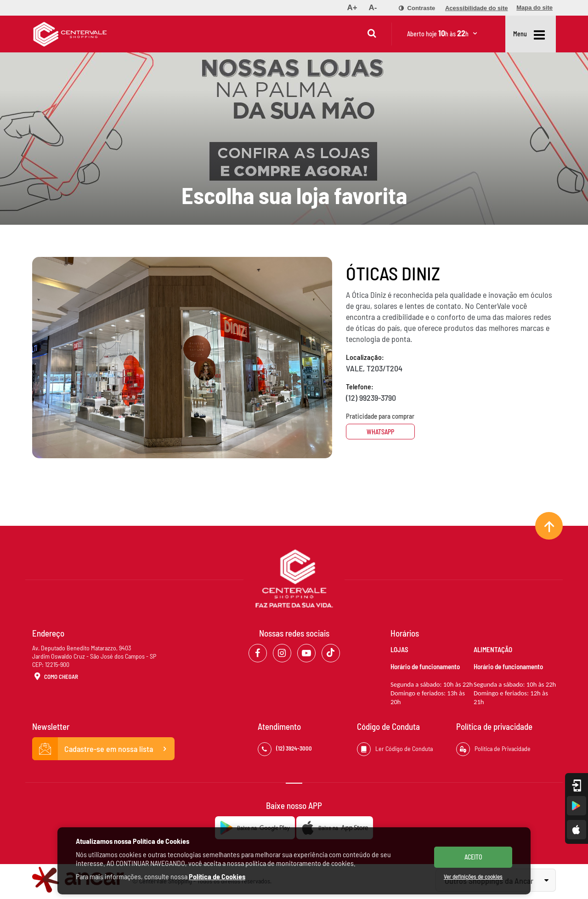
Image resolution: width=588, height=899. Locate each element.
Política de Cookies (217, 876)
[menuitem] (352, 8)
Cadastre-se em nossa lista (103, 749)
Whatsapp (380, 432)
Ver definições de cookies (473, 876)
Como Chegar (55, 677)
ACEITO (473, 857)
